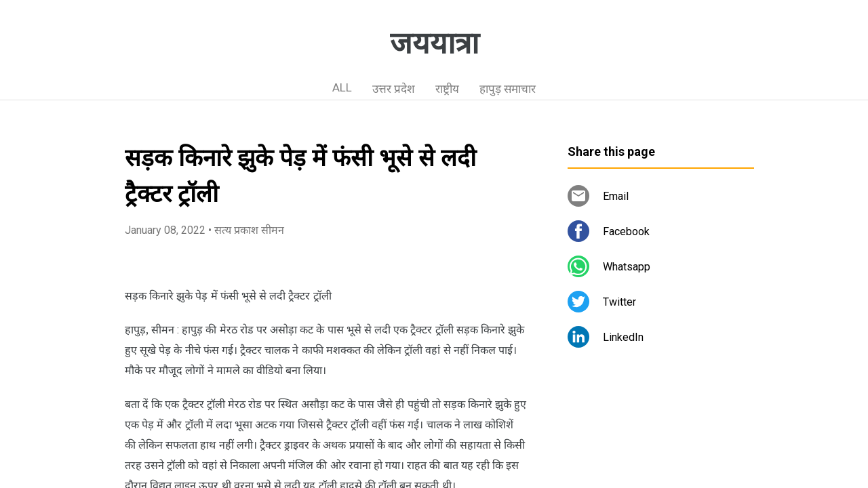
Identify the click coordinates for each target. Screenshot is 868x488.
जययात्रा (434, 43)
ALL (342, 87)
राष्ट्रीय (447, 89)
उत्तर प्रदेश (394, 89)
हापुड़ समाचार (508, 89)
